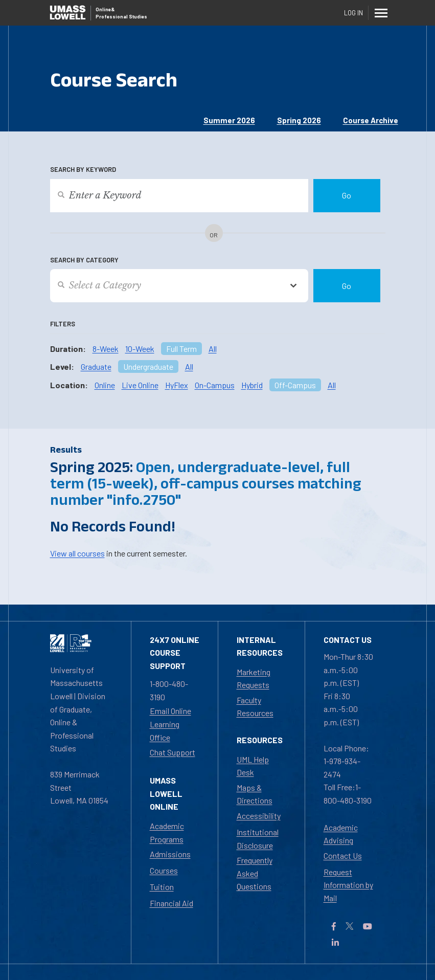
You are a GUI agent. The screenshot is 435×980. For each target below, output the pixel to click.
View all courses (77, 553)
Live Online (140, 385)
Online (105, 385)
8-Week (106, 349)
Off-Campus (295, 385)
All (213, 349)
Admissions (170, 854)
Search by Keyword (83, 169)
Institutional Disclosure (258, 839)
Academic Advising (341, 834)
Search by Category (84, 260)
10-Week (140, 349)
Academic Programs (167, 832)
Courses (164, 870)
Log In (353, 13)
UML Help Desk (253, 766)
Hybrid (252, 385)
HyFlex (177, 385)
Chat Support (173, 752)
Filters (63, 324)
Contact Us (343, 855)
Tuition (162, 887)
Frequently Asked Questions (255, 873)
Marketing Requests (254, 678)
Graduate (96, 366)
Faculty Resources (255, 707)
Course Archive (371, 120)
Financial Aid (171, 903)
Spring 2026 (299, 120)
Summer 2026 (229, 120)
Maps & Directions (255, 794)
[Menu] (381, 13)
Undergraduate (148, 366)
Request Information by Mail (348, 885)
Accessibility (259, 816)
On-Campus (215, 385)
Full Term (181, 349)
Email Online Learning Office (170, 724)
